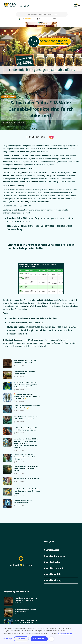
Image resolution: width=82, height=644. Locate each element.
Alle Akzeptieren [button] (39, 639)
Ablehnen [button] (21, 639)
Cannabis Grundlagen (9, 97)
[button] (79, 5)
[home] (10, 5)
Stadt (22, 19)
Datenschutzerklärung (65, 633)
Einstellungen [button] (8, 639)
